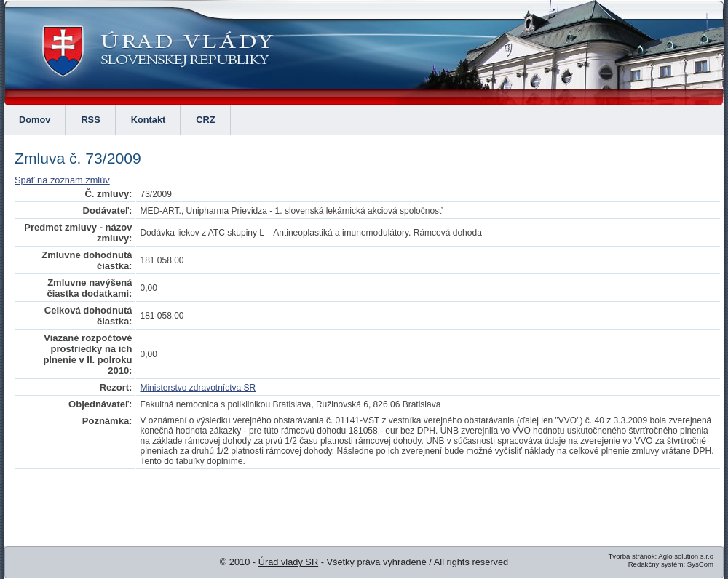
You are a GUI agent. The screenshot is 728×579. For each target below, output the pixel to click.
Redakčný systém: (657, 564)
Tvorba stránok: (632, 556)
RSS (90, 120)
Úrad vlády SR (289, 562)
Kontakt (149, 120)
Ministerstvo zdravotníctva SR (198, 388)
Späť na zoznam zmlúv (62, 180)
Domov (35, 120)
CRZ (205, 120)
